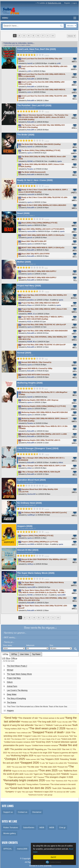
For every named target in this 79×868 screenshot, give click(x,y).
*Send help (10, 718)
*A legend (27, 736)
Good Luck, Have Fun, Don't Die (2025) (36, 49)
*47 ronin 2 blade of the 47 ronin (50, 739)
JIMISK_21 (31, 314)
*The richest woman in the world (51, 718)
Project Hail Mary (14, 678)
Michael (10, 670)
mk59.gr (30, 564)
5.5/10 (47, 509)
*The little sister (33, 767)
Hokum (10, 682)
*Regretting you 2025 (52, 774)
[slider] (30, 55)
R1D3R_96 (31, 342)
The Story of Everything (16, 698)
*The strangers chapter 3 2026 (59, 777)
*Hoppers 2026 (52, 759)
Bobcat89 (31, 79)
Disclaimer (37, 812)
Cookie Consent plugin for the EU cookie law (54, 862)
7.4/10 (47, 532)
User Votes (24, 654)
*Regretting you (40, 749)
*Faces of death (54, 732)
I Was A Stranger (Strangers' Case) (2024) (38, 448)
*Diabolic (65, 774)
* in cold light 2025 (32, 739)
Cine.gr (62, 827)
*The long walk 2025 (47, 722)
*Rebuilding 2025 (69, 788)
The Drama (11, 703)
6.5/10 (47, 556)
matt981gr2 (31, 515)
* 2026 (67, 732)
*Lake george (48, 795)
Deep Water (12, 694)
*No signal (37, 756)
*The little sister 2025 (48, 767)
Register (67, 3)
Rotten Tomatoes (11, 827)
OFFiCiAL (8, 849)
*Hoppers (11, 784)
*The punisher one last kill (22, 749)
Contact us (23, 812)
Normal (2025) (24, 353)
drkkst (61, 463)
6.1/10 (47, 220)
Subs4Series (29, 827)
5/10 (46, 268)
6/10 (46, 389)
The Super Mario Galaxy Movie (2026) (36, 573)
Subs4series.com (54, 3)
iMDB (42, 827)
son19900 (31, 544)
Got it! (53, 857)
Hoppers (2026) (25, 526)
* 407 (35, 777)
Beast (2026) (23, 213)
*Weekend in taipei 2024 (43, 792)
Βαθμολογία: (30, 645)
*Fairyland (41, 777)
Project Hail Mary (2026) (29, 286)
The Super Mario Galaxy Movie (19, 674)
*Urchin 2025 (28, 774)
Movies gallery (10, 833)
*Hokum (49, 725)
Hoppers (10, 711)
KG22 (29, 322)
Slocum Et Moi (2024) (28, 550)
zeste (29, 92)
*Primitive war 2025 (29, 722)
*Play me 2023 (73, 781)
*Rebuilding (64, 759)
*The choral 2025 (54, 749)
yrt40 (59, 63)
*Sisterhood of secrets (36, 795)
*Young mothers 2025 (13, 729)
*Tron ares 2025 (48, 771)
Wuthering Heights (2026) (30, 383)
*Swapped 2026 (29, 763)
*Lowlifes (73, 792)
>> (53, 36)
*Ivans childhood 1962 (24, 733)
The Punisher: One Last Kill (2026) (34, 105)
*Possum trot (62, 767)
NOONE (30, 161)
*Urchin (48, 781)
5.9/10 (47, 141)
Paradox (30, 169)
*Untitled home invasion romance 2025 (19, 742)
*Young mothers (32, 784)
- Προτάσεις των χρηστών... (15, 633)
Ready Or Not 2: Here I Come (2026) (35, 180)
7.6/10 (47, 112)
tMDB (52, 827)
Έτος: (52, 645)
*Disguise (28, 746)
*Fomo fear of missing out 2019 (52, 756)
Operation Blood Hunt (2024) (31, 480)
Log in (75, 3)
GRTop (14, 654)
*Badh (75, 725)
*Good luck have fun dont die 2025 (30, 788)
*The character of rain (28, 718)
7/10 (46, 359)
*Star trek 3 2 (67, 749)
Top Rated (36, 654)
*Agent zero (38, 774)
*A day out (26, 753)
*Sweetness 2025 (61, 781)
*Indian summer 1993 (33, 759)
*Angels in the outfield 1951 (58, 763)
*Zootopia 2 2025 (15, 759)
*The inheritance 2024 (18, 739)
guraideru (31, 300)
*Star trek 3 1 (39, 725)
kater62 (30, 63)
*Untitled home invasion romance (45, 745)
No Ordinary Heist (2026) (29, 503)
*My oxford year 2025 (15, 753)
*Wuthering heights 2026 (22, 756)
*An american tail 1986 (61, 792)
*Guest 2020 (21, 785)
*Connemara (44, 784)
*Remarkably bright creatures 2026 (24, 780)
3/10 (46, 486)
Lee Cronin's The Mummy (17, 690)
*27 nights (18, 792)
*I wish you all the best (62, 725)
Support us (8, 812)
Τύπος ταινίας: (8, 645)
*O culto (42, 763)
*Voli (71, 736)
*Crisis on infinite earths (49, 736)
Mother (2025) (24, 262)
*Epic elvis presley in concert (20, 777)
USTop (5, 654)
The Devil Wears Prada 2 (17, 666)
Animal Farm (12, 686)
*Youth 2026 (57, 788)
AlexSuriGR (31, 494)
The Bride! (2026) (26, 135)
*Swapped (38, 732)
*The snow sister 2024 (19, 767)
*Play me (25, 729)
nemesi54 (31, 194)
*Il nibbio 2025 (36, 736)
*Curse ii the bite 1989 (64, 722)
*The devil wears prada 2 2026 (47, 728)
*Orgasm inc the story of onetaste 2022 (25, 771)
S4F (18, 52)
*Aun (53, 781)
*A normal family (63, 736)
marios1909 (31, 231)
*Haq (42, 759)
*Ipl (47, 763)
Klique (30, 305)
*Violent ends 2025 (69, 739)
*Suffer (60, 771)
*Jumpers (9, 792)
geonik (30, 238)
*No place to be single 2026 (41, 753)
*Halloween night (68, 756)
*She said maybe (27, 792)
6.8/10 (47, 55)
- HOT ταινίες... (10, 637)
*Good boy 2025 (43, 742)
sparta (29, 153)
